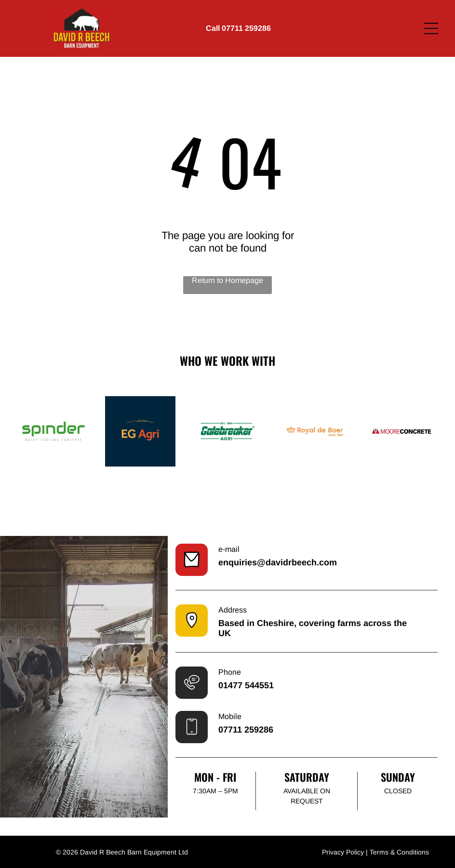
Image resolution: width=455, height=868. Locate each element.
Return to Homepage (227, 280)
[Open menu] (431, 28)
